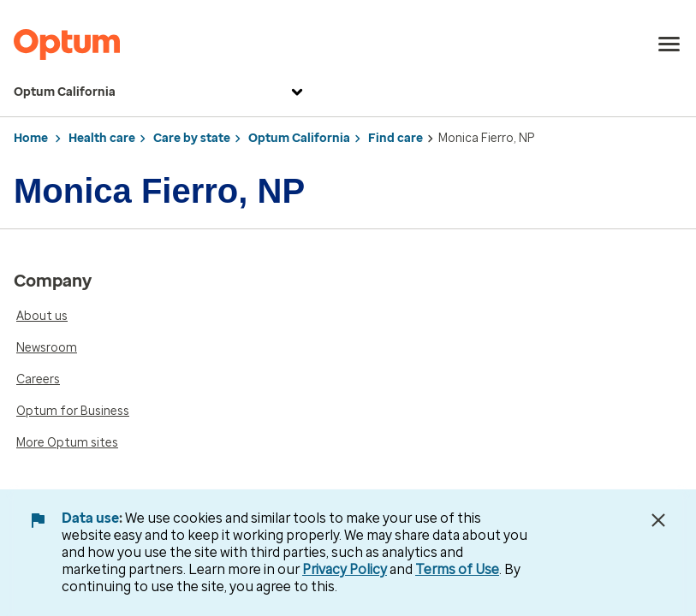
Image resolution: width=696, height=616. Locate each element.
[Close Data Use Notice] (658, 520)
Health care (102, 138)
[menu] (669, 44)
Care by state (192, 138)
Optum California (161, 92)
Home (31, 138)
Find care (396, 138)
